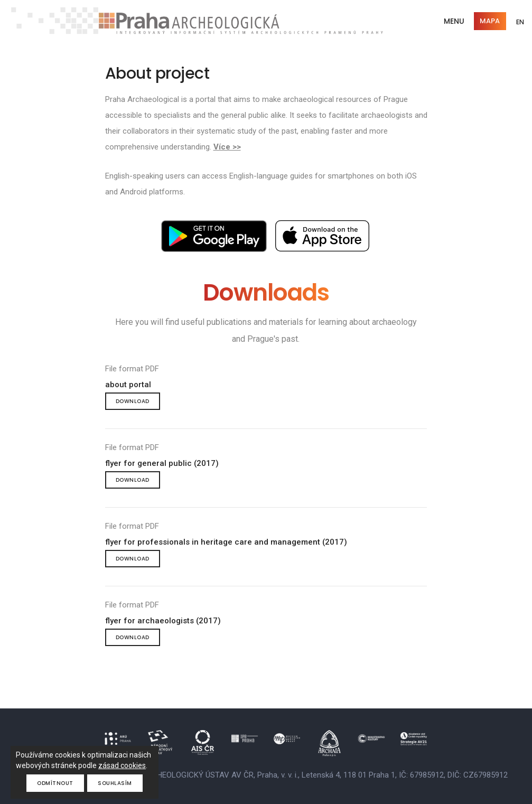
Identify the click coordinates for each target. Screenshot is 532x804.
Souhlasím (115, 783)
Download (133, 401)
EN (520, 22)
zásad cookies (122, 765)
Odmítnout (55, 783)
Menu (453, 21)
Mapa (489, 21)
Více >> (227, 147)
